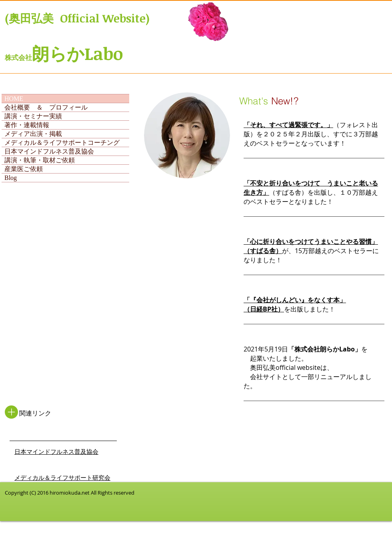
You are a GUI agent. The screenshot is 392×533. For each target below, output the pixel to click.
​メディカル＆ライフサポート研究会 (62, 478)
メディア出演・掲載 (33, 134)
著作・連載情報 (27, 125)
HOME (14, 99)
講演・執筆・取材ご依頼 (40, 160)
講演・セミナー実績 (33, 116)
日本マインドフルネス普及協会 (49, 151)
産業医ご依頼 (24, 169)
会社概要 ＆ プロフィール (46, 107)
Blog (11, 178)
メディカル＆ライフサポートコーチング (62, 143)
